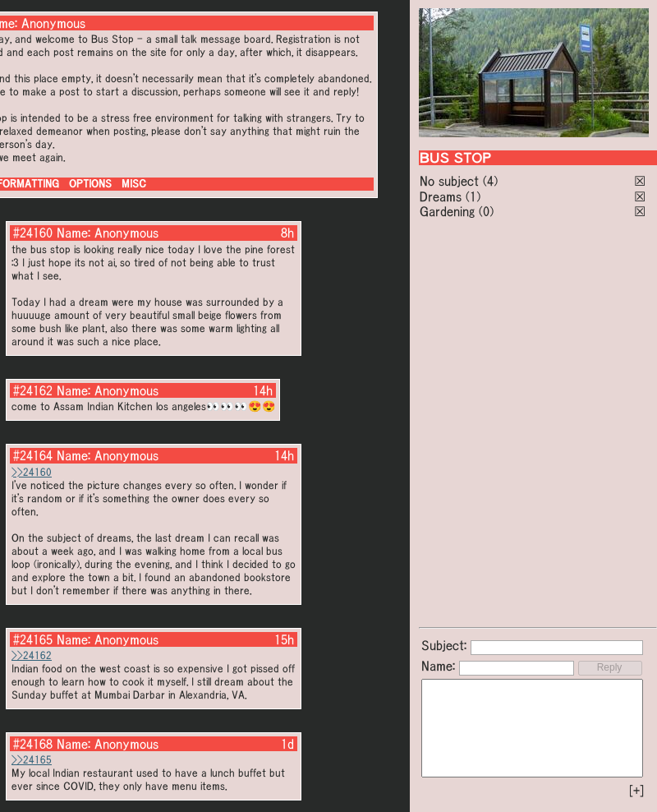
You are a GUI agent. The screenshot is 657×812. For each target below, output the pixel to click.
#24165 (33, 639)
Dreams (441, 196)
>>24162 (32, 655)
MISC (134, 184)
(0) (486, 211)
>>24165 (32, 760)
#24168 (33, 744)
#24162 (33, 390)
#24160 (33, 233)
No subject (451, 181)
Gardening (447, 211)
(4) (490, 181)
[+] (636, 791)
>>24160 (32, 472)
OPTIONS (90, 184)
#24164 (33, 455)
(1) (473, 196)
